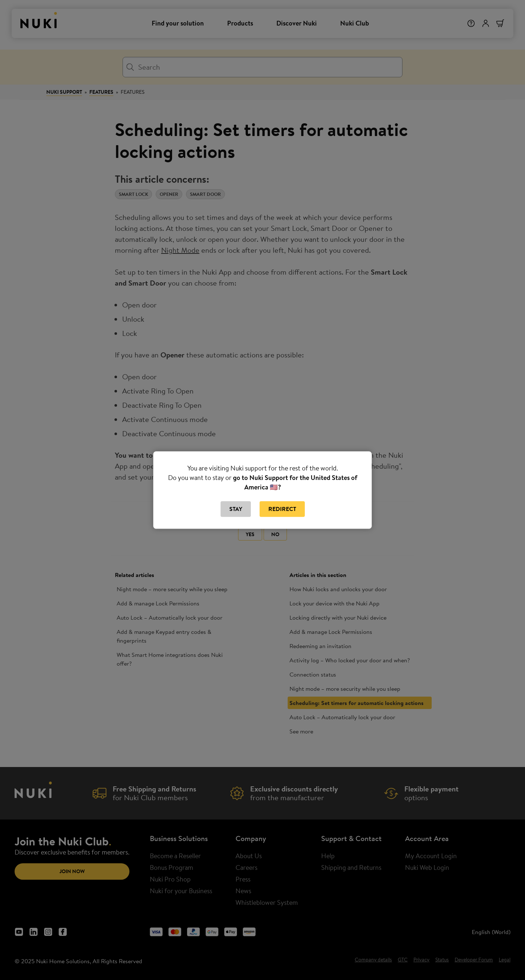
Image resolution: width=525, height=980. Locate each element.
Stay (236, 509)
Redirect (282, 509)
